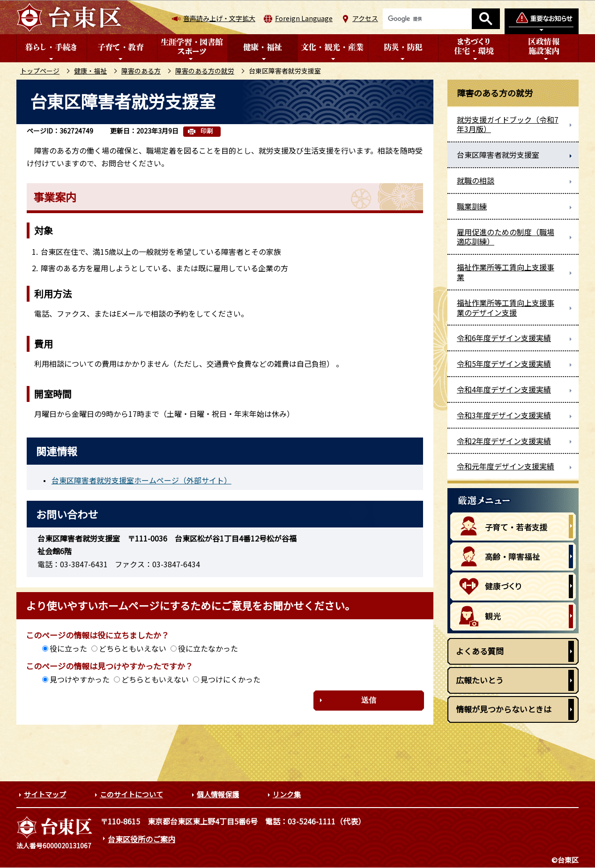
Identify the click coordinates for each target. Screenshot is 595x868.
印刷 (207, 131)
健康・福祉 (90, 71)
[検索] (427, 19)
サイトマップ (45, 794)
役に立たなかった (208, 648)
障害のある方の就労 (205, 71)
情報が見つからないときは (504, 709)
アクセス (365, 18)
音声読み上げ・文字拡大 (219, 18)
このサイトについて (131, 794)
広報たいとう (480, 680)
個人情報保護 (218, 794)
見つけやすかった (80, 679)
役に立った (68, 648)
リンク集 (287, 794)
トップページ (40, 71)
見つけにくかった (231, 679)
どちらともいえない (133, 648)
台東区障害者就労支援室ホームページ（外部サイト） (141, 480)
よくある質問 (480, 651)
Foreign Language (304, 18)
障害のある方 (141, 71)
